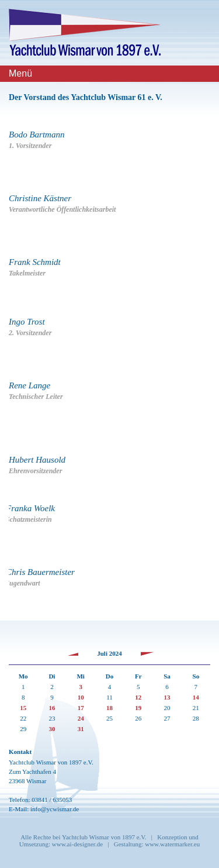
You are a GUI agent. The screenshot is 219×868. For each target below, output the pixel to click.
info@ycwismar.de (55, 809)
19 (138, 708)
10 (81, 697)
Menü (20, 73)
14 (196, 697)
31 (81, 729)
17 (81, 708)
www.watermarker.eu (172, 844)
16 (52, 708)
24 (81, 718)
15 (23, 708)
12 (138, 697)
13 (167, 697)
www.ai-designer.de (77, 844)
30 (52, 729)
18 (109, 708)
